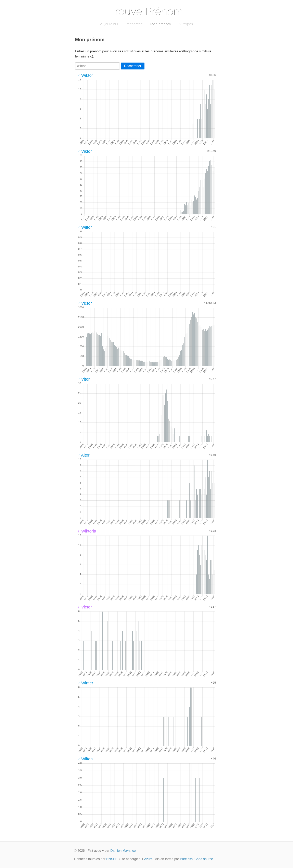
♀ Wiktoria (87, 531)
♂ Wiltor (84, 227)
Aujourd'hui (109, 24)
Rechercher (133, 66)
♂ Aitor (83, 455)
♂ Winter (85, 683)
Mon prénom (161, 24)
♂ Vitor (83, 379)
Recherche (134, 24)
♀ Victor (84, 607)
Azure (148, 859)
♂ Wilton (85, 759)
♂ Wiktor (85, 75)
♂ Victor (84, 303)
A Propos (186, 24)
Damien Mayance (123, 851)
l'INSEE (112, 859)
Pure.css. (187, 859)
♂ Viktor (84, 151)
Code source (204, 859)
